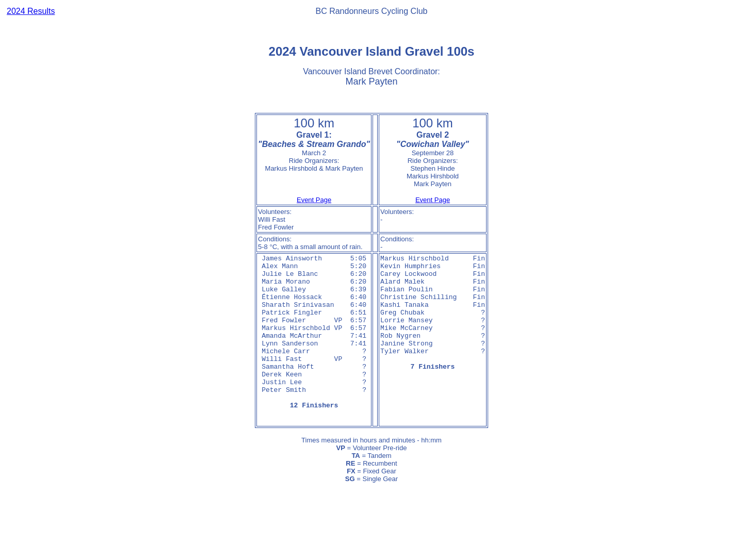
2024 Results (31, 11)
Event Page (314, 200)
